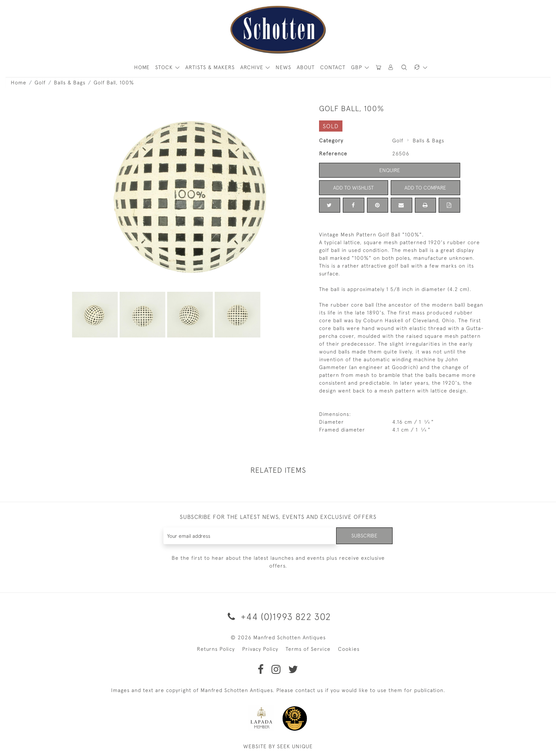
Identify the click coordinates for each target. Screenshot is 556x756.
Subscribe (364, 536)
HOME (142, 67)
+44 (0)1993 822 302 (278, 616)
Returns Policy (216, 649)
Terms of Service (308, 649)
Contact (333, 67)
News (283, 67)
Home (19, 83)
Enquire (390, 170)
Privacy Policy (260, 649)
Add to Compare (425, 188)
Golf (40, 83)
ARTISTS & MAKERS (210, 67)
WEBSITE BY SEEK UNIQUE (278, 746)
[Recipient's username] (250, 536)
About (306, 67)
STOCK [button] (165, 67)
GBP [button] (357, 67)
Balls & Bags (70, 83)
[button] (391, 67)
